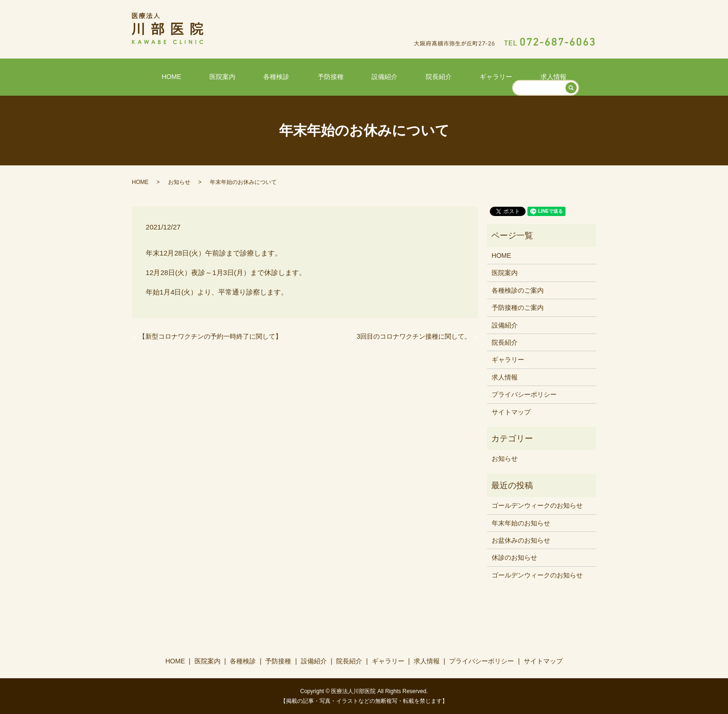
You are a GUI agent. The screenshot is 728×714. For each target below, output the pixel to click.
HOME (215, 76)
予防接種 (337, 76)
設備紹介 (378, 76)
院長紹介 (420, 76)
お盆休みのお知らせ (521, 540)
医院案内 (253, 76)
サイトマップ (511, 411)
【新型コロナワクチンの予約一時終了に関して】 (210, 336)
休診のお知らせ (514, 557)
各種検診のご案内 (518, 290)
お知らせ (179, 181)
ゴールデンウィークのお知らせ (537, 505)
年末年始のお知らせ (521, 522)
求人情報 (510, 76)
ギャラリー (465, 76)
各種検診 (295, 76)
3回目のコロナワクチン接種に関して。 (414, 336)
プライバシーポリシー (524, 394)
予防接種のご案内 (518, 307)
